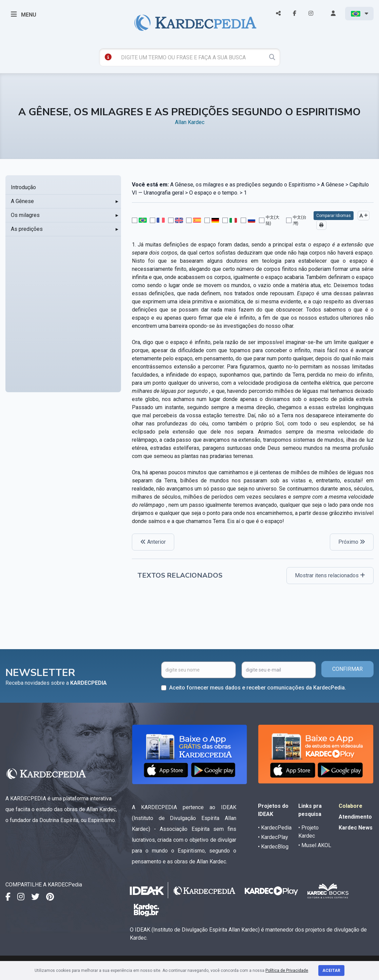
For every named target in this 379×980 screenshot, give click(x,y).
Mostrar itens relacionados (330, 575)
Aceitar (331, 971)
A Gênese (22, 201)
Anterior (153, 542)
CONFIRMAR (347, 669)
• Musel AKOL (315, 845)
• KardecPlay (273, 837)
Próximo (352, 542)
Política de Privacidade (287, 971)
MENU (24, 14)
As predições (27, 229)
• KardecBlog (273, 847)
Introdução (23, 187)
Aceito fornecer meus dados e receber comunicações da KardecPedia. (258, 688)
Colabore (351, 806)
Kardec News (356, 828)
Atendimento (355, 817)
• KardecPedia (275, 828)
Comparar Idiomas (334, 216)
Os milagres (25, 215)
